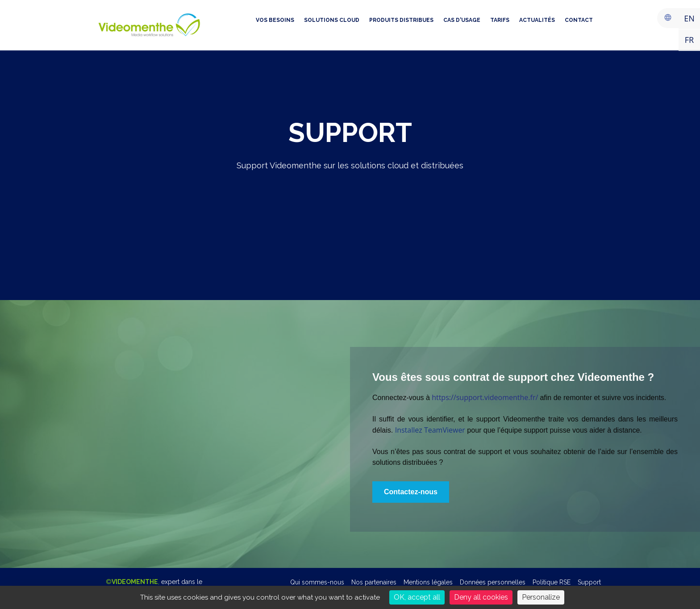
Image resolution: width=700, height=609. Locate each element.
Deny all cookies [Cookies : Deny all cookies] (481, 597)
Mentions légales (428, 582)
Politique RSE (552, 582)
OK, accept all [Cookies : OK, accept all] (417, 597)
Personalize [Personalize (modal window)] (541, 597)
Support (589, 582)
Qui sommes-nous (317, 582)
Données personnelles (493, 582)
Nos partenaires (374, 582)
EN (689, 18)
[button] (411, 492)
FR (689, 40)
